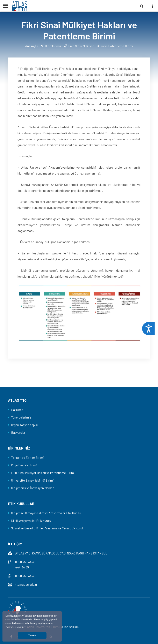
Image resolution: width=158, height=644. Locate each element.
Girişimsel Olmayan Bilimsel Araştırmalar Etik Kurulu (46, 513)
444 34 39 (22, 567)
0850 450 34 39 (25, 562)
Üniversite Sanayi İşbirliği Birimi (32, 480)
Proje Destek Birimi (24, 465)
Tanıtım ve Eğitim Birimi (27, 458)
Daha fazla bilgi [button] (14, 628)
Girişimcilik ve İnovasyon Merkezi (33, 488)
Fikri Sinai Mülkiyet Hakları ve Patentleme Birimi (43, 473)
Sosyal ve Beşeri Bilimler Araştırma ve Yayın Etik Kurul (47, 528)
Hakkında (17, 410)
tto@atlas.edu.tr (26, 584)
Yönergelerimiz (21, 417)
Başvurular (18, 432)
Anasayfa (32, 46)
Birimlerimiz (53, 46)
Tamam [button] (32, 635)
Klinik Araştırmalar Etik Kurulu (31, 521)
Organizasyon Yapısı (24, 425)
